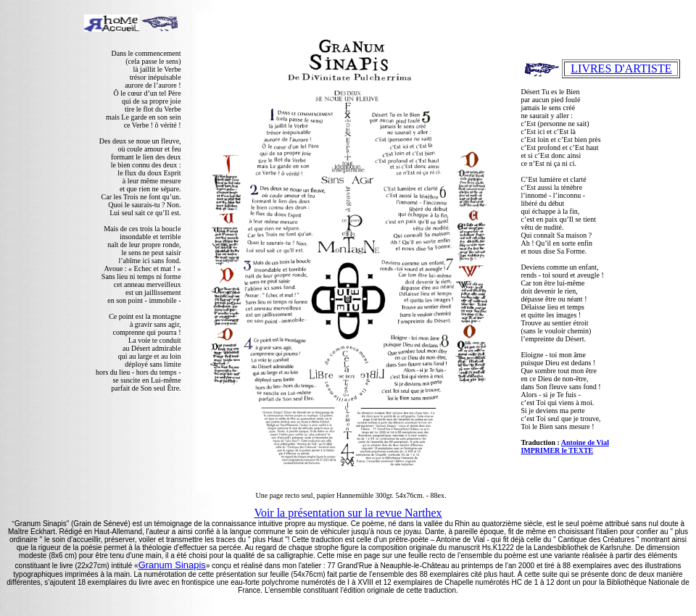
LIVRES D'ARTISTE (621, 68)
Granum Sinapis (172, 565)
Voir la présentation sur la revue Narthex (348, 513)
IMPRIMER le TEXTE (557, 450)
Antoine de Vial (585, 442)
